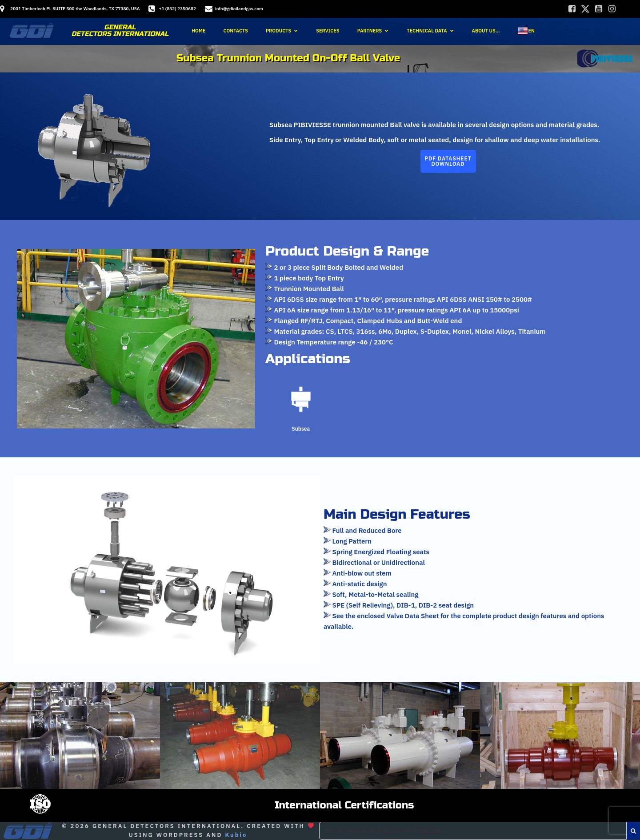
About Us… (486, 30)
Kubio (236, 835)
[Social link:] (572, 9)
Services (328, 30)
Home (198, 30)
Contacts (236, 30)
